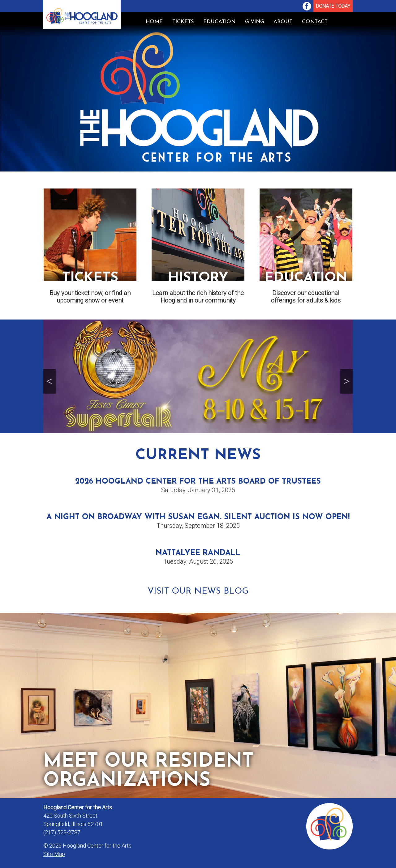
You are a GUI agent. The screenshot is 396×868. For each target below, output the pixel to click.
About (283, 22)
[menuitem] (307, 6)
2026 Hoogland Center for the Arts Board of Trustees (198, 482)
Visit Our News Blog (198, 591)
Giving (255, 22)
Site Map (54, 854)
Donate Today (333, 6)
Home (154, 22)
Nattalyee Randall (198, 553)
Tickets (183, 22)
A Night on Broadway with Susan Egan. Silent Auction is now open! (198, 517)
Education (219, 22)
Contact (315, 22)
